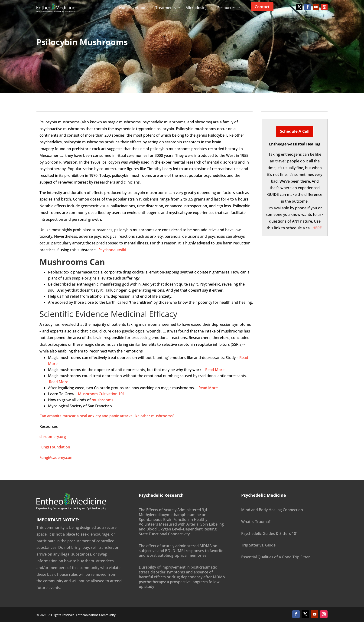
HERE (317, 228)
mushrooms (102, 400)
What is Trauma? (256, 522)
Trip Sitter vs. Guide (258, 545)
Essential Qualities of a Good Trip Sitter (276, 557)
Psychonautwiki (112, 250)
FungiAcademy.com (57, 457)
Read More (215, 370)
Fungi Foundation (55, 447)
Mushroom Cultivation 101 (101, 394)
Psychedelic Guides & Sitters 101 (270, 533)
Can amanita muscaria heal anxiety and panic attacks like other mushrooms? (107, 416)
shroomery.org (53, 437)
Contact (262, 7)
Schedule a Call (295, 131)
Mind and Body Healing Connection (272, 510)
